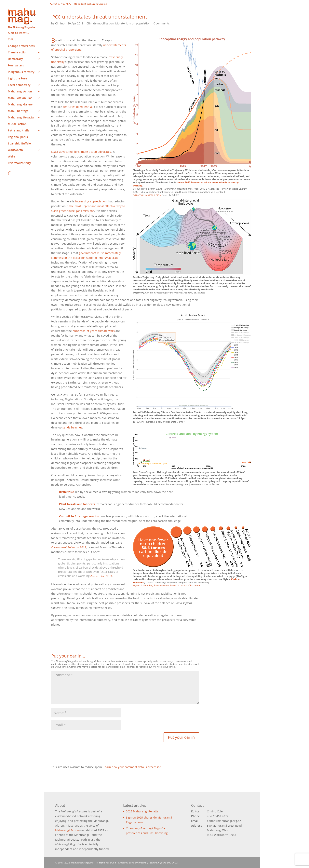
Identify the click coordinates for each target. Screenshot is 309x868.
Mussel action (17, 124)
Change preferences (21, 46)
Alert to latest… (18, 33)
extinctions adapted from (147, 195)
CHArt (12, 40)
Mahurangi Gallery (20, 105)
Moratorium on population (133, 23)
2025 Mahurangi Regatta (142, 811)
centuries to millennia (77, 107)
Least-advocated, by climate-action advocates (81, 152)
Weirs (12, 157)
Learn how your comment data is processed (132, 767)
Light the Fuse (17, 79)
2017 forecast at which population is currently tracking (186, 184)
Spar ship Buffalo (19, 144)
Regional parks (18, 137)
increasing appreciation (91, 201)
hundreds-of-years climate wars (94, 331)
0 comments (162, 23)
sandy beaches (72, 427)
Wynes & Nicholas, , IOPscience (166, 585)
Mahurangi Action (67, 830)
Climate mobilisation (100, 23)
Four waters (16, 66)
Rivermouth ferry (19, 163)
